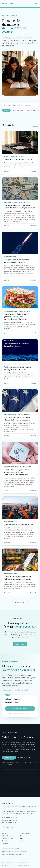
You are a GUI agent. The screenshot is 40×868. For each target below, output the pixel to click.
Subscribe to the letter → (20, 709)
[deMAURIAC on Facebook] (12, 827)
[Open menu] (36, 4)
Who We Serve (6, 836)
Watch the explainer (24, 758)
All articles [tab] (6, 110)
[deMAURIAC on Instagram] (4, 827)
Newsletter (5, 843)
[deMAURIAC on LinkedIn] (8, 827)
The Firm (5, 833)
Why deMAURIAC (25, 833)
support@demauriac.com (10, 817)
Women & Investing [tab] (18, 110)
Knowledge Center (8, 838)
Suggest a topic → (20, 644)
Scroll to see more (20, 602)
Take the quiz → (9, 758)
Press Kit (5, 841)
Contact (23, 841)
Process (23, 836)
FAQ (22, 838)
